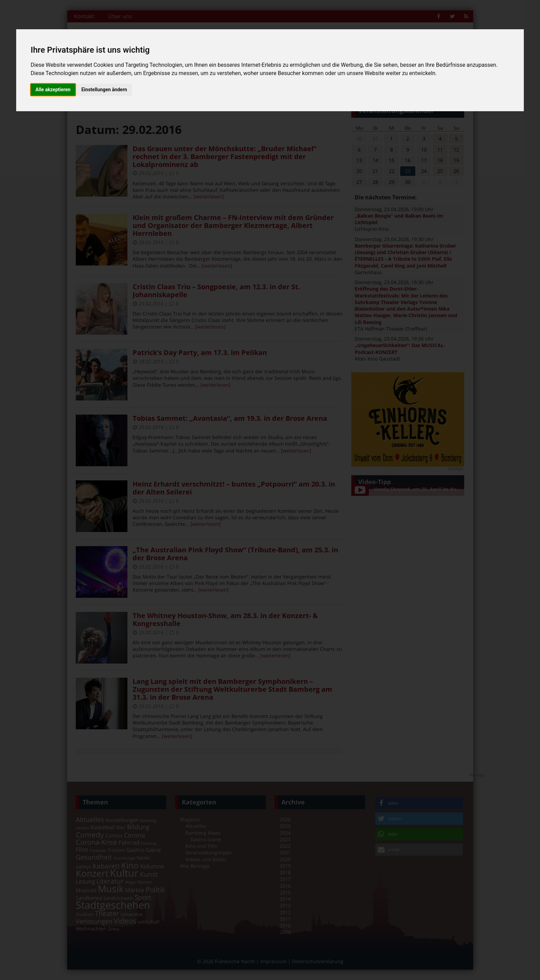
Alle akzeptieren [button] (53, 90)
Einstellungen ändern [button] (104, 90)
